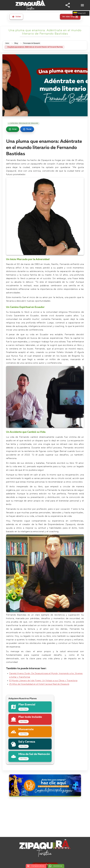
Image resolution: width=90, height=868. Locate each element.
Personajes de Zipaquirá (33, 44)
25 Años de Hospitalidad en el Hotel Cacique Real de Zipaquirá (39, 684)
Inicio (8, 44)
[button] (68, 5)
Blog (17, 44)
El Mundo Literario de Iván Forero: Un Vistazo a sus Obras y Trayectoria (43, 681)
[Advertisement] (45, 818)
